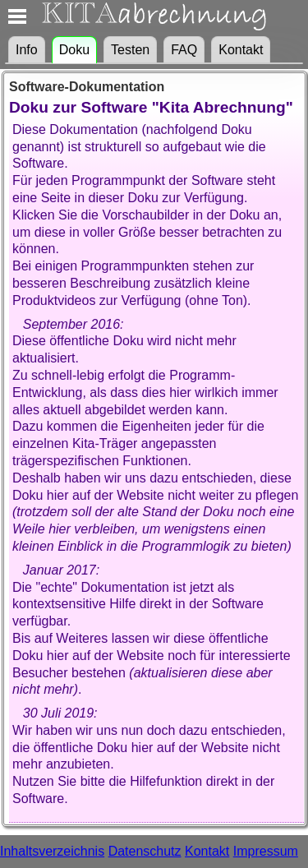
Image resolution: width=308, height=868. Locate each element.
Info (27, 50)
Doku (74, 50)
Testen (130, 50)
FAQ (184, 50)
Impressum (266, 851)
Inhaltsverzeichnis (52, 851)
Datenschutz (145, 851)
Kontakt (241, 50)
